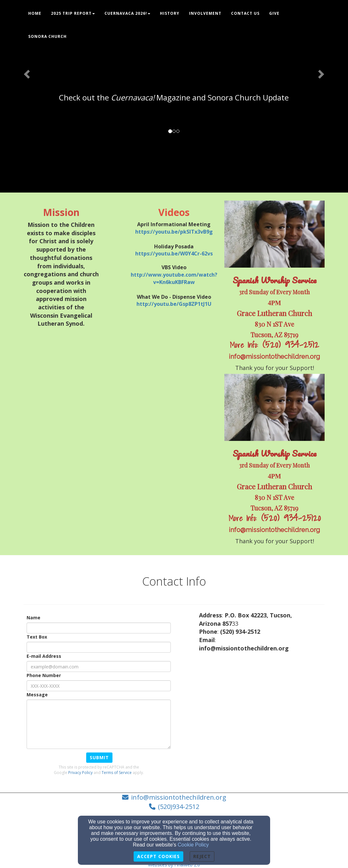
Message (37, 695)
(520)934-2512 (179, 807)
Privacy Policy (80, 773)
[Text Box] (99, 647)
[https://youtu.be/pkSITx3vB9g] (174, 232)
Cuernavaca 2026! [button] (127, 13)
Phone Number (44, 675)
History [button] (170, 13)
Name (33, 618)
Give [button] (274, 13)
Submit (99, 757)
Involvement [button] (205, 13)
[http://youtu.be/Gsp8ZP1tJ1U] (174, 304)
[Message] (99, 724)
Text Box (37, 637)
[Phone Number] (99, 686)
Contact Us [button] (245, 13)
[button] (26, 72)
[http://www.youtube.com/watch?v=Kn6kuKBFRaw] (174, 278)
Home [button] (35, 13)
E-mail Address (44, 656)
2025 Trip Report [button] (73, 13)
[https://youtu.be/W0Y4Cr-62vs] (174, 254)
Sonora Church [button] (47, 36)
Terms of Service (117, 773)
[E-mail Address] (99, 666)
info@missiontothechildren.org (179, 797)
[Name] (99, 628)
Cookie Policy (193, 845)
